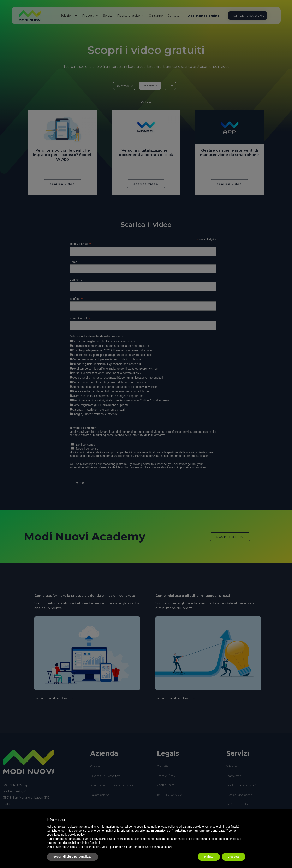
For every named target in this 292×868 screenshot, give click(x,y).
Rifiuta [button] (209, 857)
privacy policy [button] (167, 827)
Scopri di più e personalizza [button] (72, 857)
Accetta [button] (234, 857)
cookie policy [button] (76, 835)
